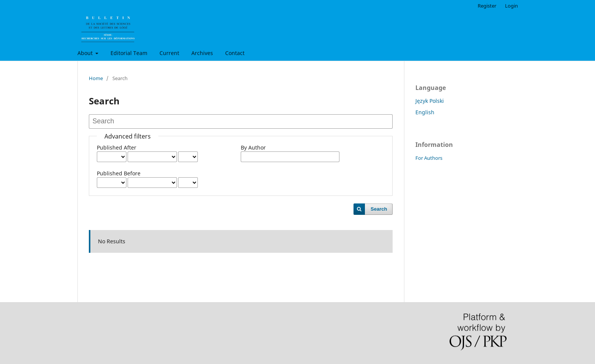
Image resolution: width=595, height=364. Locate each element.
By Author (253, 147)
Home (96, 78)
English (425, 112)
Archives (202, 53)
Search (379, 209)
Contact (235, 53)
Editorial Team (129, 53)
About (86, 53)
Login (511, 6)
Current (169, 53)
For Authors (429, 158)
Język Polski (430, 101)
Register (487, 6)
